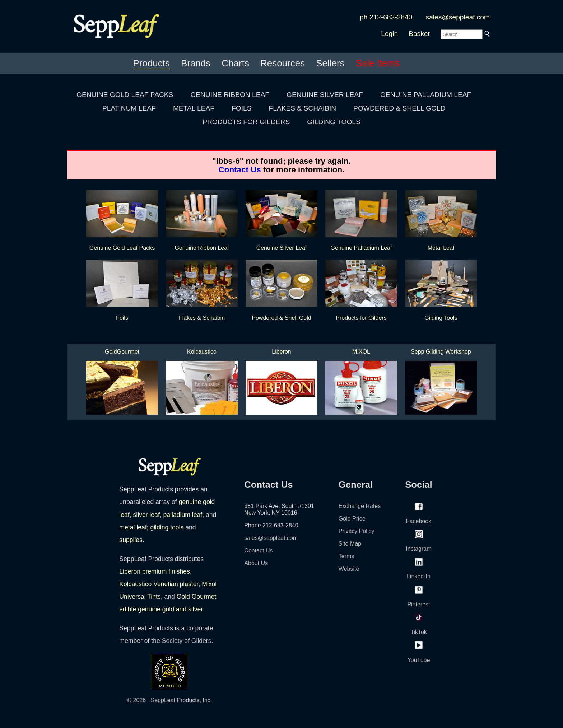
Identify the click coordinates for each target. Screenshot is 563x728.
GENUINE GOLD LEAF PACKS (125, 95)
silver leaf (146, 515)
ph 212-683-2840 (386, 17)
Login (389, 34)
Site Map (350, 544)
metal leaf (133, 527)
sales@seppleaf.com (458, 17)
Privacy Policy (357, 531)
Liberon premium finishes (155, 571)
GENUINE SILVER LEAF (325, 95)
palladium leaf (183, 515)
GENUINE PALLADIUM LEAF (426, 95)
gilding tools (167, 527)
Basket (419, 34)
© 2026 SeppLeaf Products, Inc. (169, 700)
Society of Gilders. (188, 641)
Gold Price (352, 519)
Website (349, 569)
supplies (131, 540)
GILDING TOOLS (334, 122)
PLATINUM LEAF (129, 108)
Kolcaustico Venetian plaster (159, 584)
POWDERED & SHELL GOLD (399, 108)
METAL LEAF (194, 108)
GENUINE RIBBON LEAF (230, 95)
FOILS (241, 108)
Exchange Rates (360, 506)
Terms (346, 556)
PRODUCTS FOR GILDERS (246, 122)
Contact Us (240, 170)
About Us (256, 563)
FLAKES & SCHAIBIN (302, 108)
